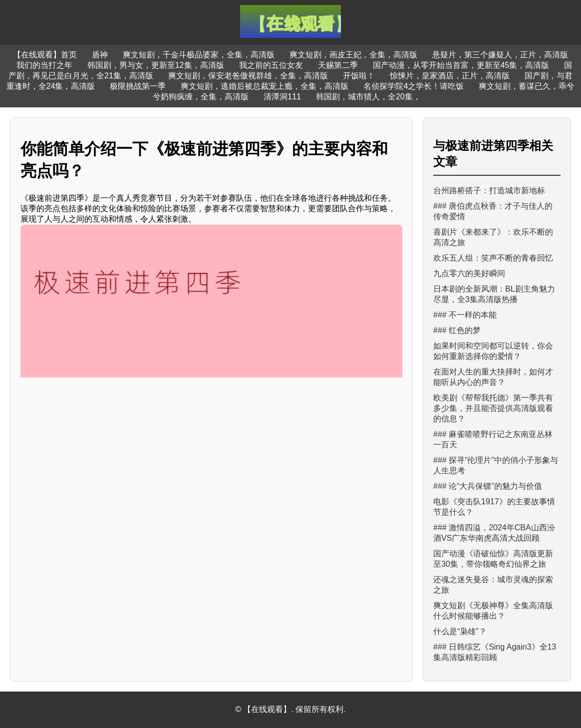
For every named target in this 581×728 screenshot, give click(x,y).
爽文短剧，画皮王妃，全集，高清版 (353, 55)
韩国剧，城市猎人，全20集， (368, 97)
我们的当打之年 (44, 65)
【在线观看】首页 (45, 55)
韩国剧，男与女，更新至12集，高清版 (156, 65)
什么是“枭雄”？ (460, 631)
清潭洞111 (282, 97)
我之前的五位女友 (271, 65)
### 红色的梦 (457, 330)
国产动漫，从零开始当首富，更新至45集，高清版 (461, 65)
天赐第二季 (338, 65)
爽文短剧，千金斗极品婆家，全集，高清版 (199, 55)
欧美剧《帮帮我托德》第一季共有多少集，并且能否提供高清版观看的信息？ (493, 408)
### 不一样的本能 (465, 315)
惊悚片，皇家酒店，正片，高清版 (450, 76)
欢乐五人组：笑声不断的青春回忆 (493, 258)
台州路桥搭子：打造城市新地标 (489, 190)
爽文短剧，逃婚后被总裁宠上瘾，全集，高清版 (265, 86)
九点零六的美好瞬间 (469, 273)
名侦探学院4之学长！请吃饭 (414, 86)
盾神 (100, 55)
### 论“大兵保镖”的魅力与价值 (488, 486)
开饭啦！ (359, 76)
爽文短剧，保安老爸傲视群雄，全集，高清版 (248, 76)
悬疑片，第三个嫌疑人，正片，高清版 (500, 55)
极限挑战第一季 (138, 86)
